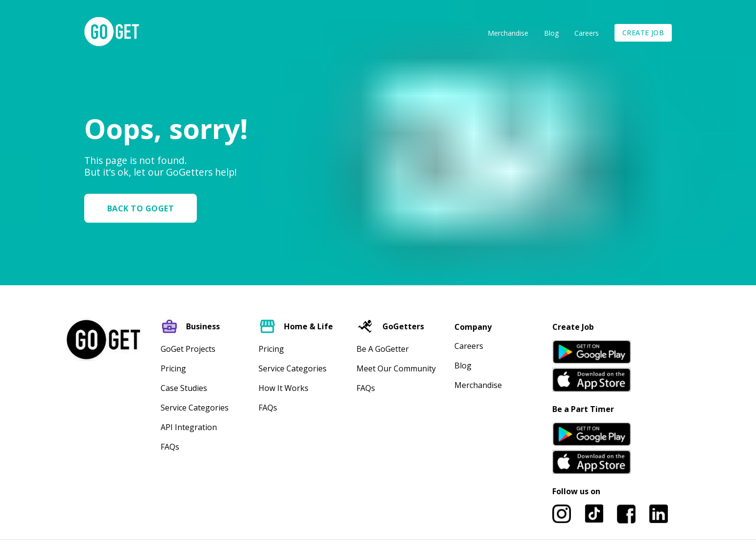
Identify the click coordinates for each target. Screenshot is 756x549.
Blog (551, 33)
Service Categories (195, 408)
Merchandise (508, 33)
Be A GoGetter (383, 349)
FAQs (170, 447)
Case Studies (184, 388)
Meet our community (396, 368)
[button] (144, 208)
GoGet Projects (188, 349)
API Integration (189, 427)
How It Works (283, 388)
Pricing (173, 368)
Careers (587, 33)
